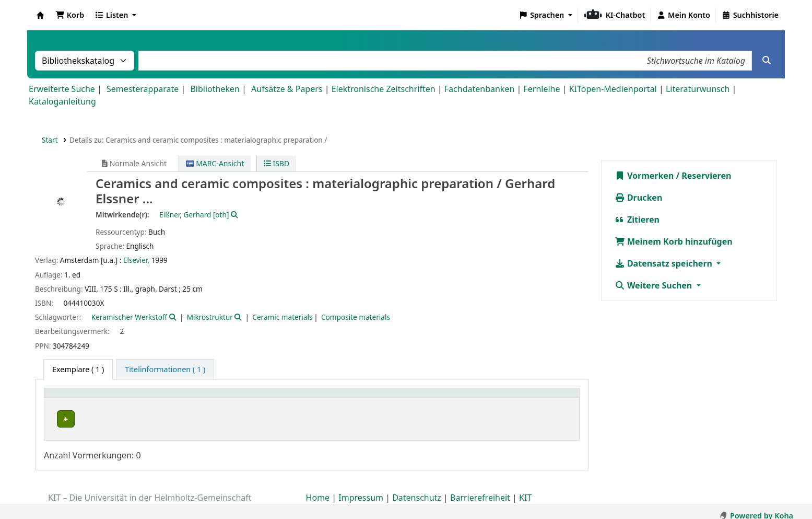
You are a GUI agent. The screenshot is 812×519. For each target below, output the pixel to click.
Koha (40, 15)
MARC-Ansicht (215, 163)
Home (318, 489)
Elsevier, (136, 260)
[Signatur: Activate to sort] (459, 399)
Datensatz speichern (664, 263)
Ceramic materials (282, 317)
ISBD (276, 163)
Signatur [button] (435, 398)
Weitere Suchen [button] (655, 285)
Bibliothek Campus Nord (96, 419)
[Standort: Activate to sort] (369, 399)
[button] (70, 15)
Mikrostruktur (210, 317)
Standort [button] (345, 398)
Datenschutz (417, 489)
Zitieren (637, 220)
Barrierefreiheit (480, 489)
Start (50, 140)
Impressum (361, 489)
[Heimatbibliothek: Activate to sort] (133, 399)
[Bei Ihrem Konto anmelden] (683, 15)
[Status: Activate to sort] (542, 399)
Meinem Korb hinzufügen (674, 241)
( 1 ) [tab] (78, 369)
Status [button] (521, 398)
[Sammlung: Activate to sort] (273, 399)
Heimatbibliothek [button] (81, 398)
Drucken (639, 198)
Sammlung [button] (246, 398)
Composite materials (356, 317)
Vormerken (644, 176)
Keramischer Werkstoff (129, 317)
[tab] (165, 370)
